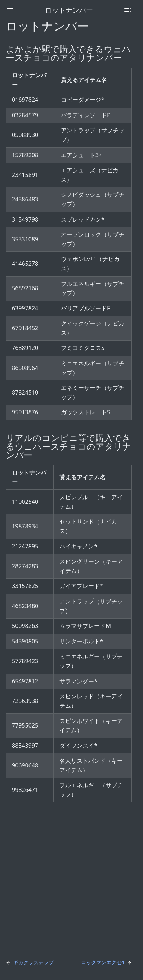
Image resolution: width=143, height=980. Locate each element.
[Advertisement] (71, 879)
